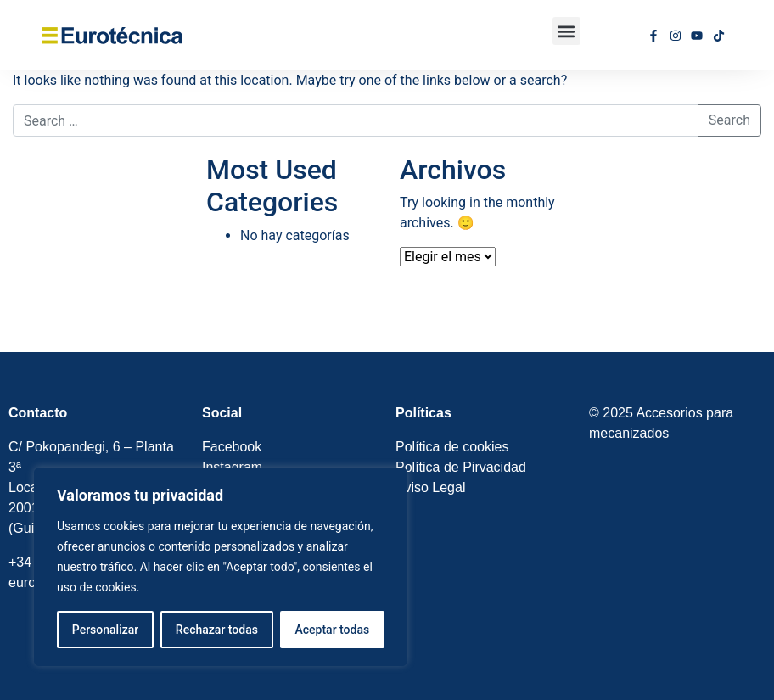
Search (729, 120)
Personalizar (105, 630)
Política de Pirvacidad (461, 467)
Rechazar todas (217, 630)
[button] (566, 31)
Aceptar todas (333, 630)
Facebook (234, 447)
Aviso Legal (430, 487)
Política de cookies (452, 447)
